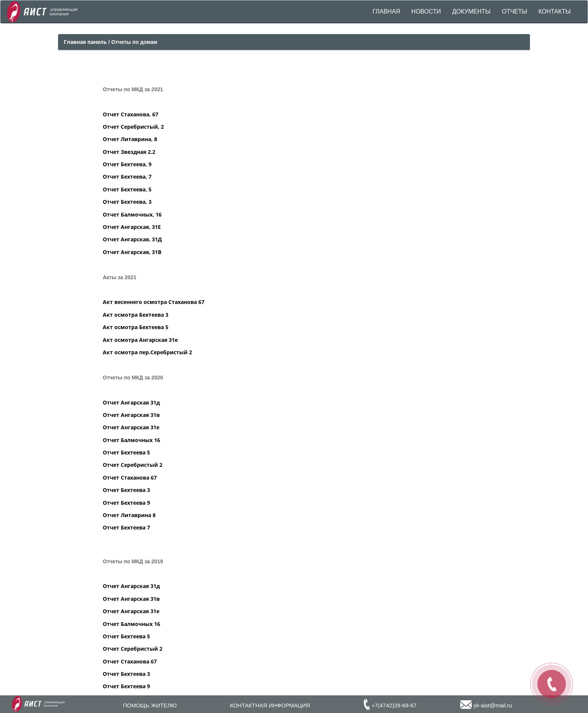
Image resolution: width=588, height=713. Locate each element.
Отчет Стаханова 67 (130, 478)
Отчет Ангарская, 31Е (132, 227)
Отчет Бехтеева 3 (126, 490)
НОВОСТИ (426, 11)
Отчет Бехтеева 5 (126, 452)
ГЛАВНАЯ (386, 11)
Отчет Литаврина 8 (129, 515)
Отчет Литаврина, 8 (130, 139)
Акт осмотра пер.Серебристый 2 (147, 352)
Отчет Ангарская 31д (131, 402)
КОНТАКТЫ (555, 11)
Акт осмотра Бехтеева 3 (136, 315)
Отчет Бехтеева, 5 (127, 189)
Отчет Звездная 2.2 (129, 152)
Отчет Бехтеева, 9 (127, 164)
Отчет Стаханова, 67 (130, 114)
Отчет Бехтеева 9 (126, 503)
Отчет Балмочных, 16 (132, 214)
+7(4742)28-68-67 (390, 705)
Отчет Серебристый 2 (133, 465)
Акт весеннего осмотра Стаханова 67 (154, 302)
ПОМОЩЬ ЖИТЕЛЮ (150, 705)
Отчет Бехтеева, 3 (127, 202)
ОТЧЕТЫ (514, 11)
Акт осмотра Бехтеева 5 (136, 327)
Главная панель (86, 42)
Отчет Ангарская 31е (131, 427)
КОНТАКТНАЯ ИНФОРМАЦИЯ (270, 705)
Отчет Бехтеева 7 (126, 527)
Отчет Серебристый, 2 (133, 127)
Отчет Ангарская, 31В (132, 252)
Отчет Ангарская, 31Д (132, 239)
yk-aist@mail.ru (486, 705)
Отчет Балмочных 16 (131, 440)
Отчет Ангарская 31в (131, 415)
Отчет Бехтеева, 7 (127, 177)
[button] (471, 12)
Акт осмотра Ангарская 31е (140, 340)
